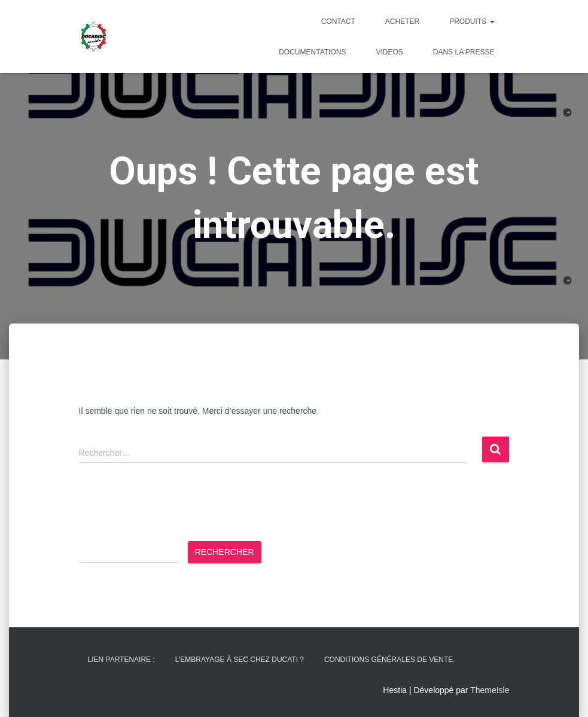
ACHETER (402, 22)
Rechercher (225, 552)
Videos (389, 52)
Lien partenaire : (121, 660)
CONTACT (338, 22)
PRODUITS (472, 22)
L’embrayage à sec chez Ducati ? (240, 660)
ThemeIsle (490, 690)
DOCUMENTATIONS (312, 52)
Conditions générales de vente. (390, 660)
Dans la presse (464, 52)
